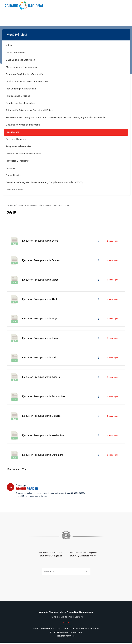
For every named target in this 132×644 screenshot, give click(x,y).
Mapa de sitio (65, 618)
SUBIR (66, 624)
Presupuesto (12, 132)
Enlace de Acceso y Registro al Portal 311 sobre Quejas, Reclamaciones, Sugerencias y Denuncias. (56, 118)
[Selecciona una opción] (66, 573)
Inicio (9, 46)
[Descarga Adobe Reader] (46, 491)
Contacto (79, 618)
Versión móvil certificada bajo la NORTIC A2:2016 (66, 630)
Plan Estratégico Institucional (21, 89)
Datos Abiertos (14, 175)
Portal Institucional (16, 53)
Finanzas (10, 168)
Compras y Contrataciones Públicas (24, 154)
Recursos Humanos (16, 139)
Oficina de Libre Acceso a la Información (27, 82)
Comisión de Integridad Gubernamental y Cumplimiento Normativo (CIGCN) (45, 183)
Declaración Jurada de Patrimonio (23, 125)
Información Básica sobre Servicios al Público (29, 110)
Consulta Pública (14, 190)
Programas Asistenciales (19, 146)
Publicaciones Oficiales (18, 96)
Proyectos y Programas (18, 161)
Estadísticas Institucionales (20, 103)
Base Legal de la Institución (20, 60)
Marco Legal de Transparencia (21, 67)
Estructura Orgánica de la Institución (25, 74)
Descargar (112, 241)
